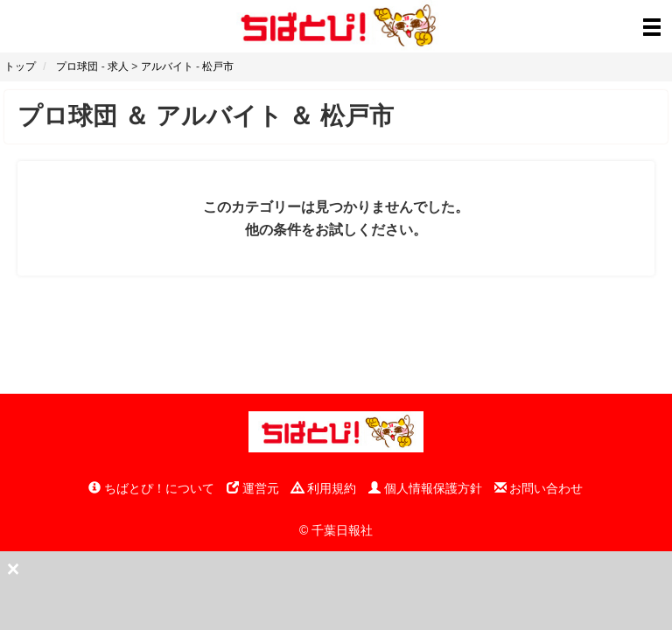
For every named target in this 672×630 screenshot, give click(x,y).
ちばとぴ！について (151, 488)
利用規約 (324, 488)
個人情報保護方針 (425, 488)
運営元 (253, 488)
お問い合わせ (539, 488)
